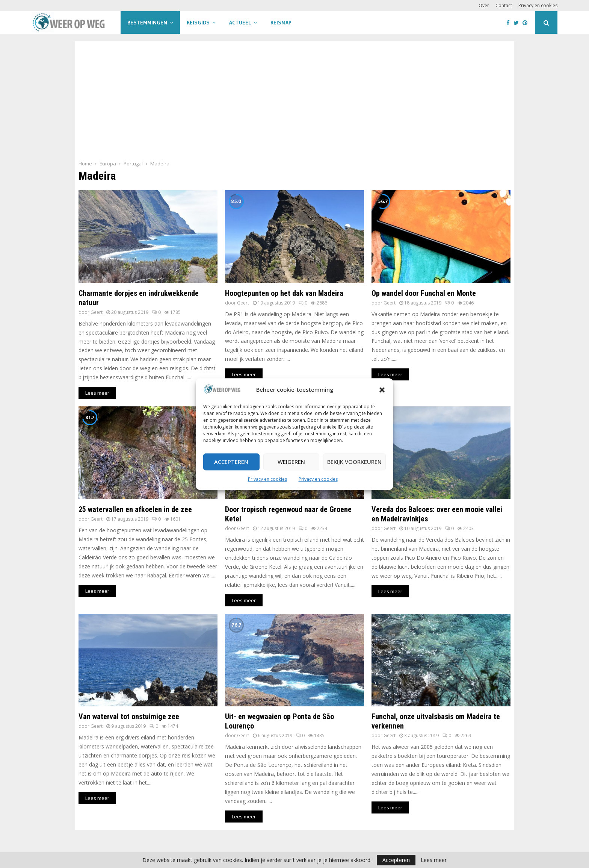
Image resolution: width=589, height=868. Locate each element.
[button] (382, 390)
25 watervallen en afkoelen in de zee (135, 509)
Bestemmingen (147, 23)
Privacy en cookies (267, 479)
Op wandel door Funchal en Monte (424, 293)
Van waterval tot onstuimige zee (129, 717)
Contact (504, 5)
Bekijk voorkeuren (354, 462)
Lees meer (434, 860)
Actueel (240, 23)
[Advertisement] (294, 103)
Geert (97, 312)
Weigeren (291, 462)
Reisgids (198, 23)
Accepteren (231, 462)
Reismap (281, 23)
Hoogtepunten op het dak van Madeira (284, 293)
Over (484, 5)
